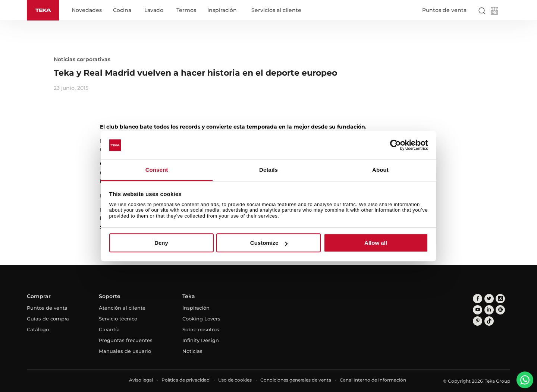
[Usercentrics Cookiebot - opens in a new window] (395, 145)
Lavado (154, 10)
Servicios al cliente (276, 10)
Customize (269, 243)
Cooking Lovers (201, 319)
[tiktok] (489, 321)
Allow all (376, 243)
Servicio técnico (118, 319)
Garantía (109, 329)
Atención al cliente (122, 308)
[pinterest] (478, 321)
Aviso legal (141, 380)
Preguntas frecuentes (126, 340)
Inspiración (222, 10)
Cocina (122, 10)
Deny (161, 243)
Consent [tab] (157, 170)
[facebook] (478, 298)
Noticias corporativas (82, 59)
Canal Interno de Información (373, 380)
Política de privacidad (186, 380)
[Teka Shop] (494, 12)
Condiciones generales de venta (296, 380)
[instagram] (500, 298)
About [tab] (380, 170)
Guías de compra (48, 319)
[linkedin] (489, 309)
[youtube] (478, 309)
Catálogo (38, 329)
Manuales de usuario (125, 351)
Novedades (87, 10)
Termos (186, 10)
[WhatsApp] (525, 380)
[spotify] (500, 309)
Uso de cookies (235, 380)
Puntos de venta (444, 10)
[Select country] (507, 10)
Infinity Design (201, 340)
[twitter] (489, 298)
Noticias (192, 351)
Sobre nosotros (201, 329)
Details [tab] (268, 170)
